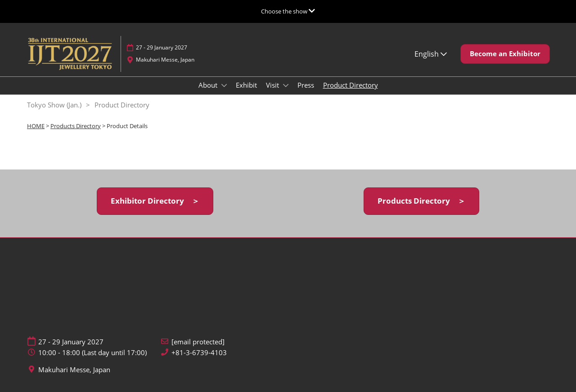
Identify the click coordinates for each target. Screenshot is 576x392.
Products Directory (76, 126)
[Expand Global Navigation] (288, 11)
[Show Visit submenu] (286, 85)
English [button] (431, 54)
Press (306, 85)
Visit (273, 85)
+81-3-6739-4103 (199, 353)
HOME (36, 126)
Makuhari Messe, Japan (165, 60)
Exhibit (246, 85)
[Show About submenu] (224, 85)
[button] (505, 54)
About (209, 85)
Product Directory (351, 85)
